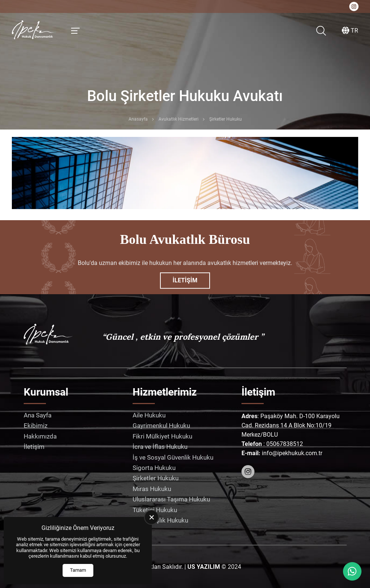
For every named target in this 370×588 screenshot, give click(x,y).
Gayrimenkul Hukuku (161, 426)
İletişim (185, 281)
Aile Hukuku (149, 415)
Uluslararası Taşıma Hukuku (171, 499)
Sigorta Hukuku (154, 468)
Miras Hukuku (152, 489)
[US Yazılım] (204, 567)
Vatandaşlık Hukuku (160, 520)
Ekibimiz (36, 426)
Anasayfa (138, 119)
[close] (151, 517)
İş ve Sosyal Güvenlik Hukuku (173, 457)
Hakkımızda (40, 436)
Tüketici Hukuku (155, 510)
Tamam (78, 570)
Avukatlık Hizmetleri (179, 119)
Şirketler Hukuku (156, 478)
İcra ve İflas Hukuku (160, 447)
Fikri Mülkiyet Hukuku (162, 436)
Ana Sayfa (38, 415)
